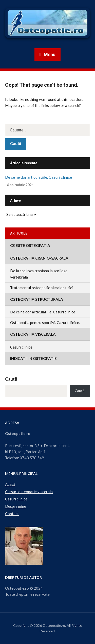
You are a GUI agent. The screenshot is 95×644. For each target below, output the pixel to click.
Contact (12, 514)
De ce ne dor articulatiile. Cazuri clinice (39, 177)
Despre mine (16, 506)
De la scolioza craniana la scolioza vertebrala (39, 274)
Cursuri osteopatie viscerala (29, 492)
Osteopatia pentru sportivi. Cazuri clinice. (45, 323)
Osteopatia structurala (37, 299)
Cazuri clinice (21, 347)
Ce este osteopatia (30, 245)
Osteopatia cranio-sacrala (39, 258)
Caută (11, 379)
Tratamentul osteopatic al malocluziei (42, 288)
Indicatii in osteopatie (33, 358)
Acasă (10, 484)
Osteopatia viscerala (33, 334)
